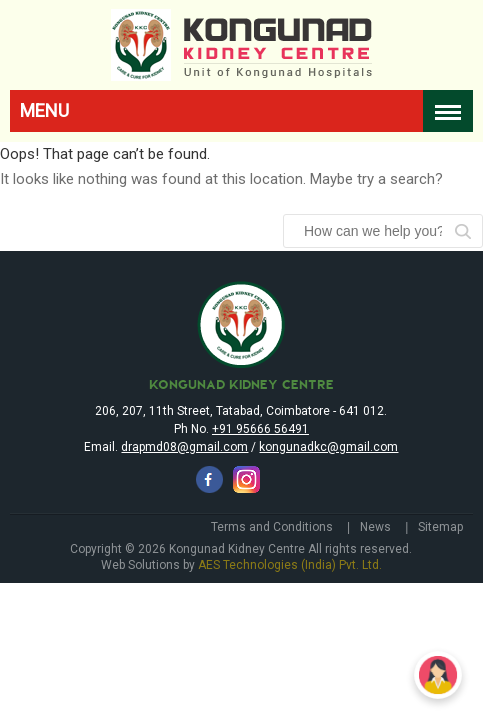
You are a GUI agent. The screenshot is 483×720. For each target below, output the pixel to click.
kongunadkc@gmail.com (328, 489)
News (375, 569)
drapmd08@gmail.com (184, 489)
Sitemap (440, 569)
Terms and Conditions (272, 569)
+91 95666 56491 (260, 471)
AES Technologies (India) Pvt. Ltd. (290, 607)
